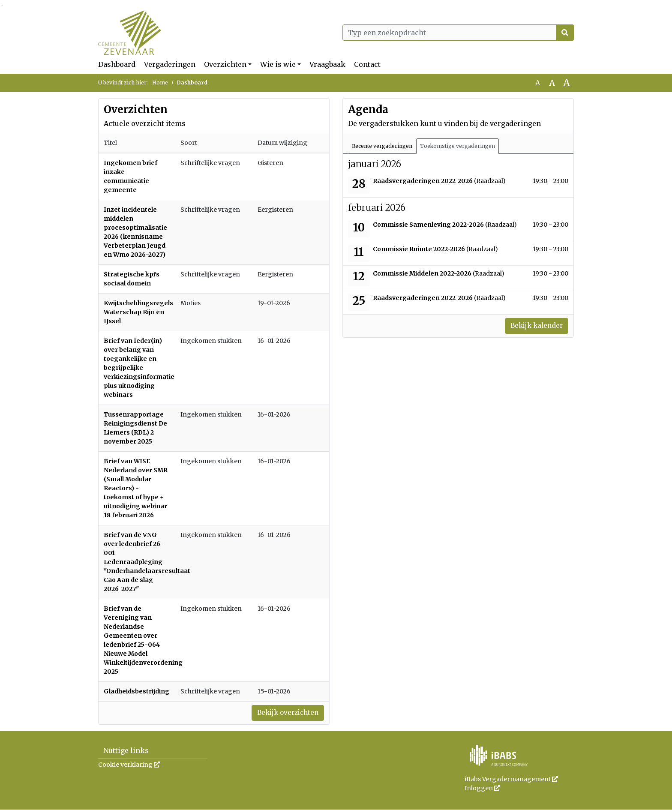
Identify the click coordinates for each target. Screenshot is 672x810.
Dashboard (117, 64)
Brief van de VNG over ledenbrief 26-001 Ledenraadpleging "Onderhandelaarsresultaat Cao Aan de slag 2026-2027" (147, 562)
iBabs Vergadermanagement (511, 780)
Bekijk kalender (535, 326)
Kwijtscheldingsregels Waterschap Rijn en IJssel (138, 312)
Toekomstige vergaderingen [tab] (457, 146)
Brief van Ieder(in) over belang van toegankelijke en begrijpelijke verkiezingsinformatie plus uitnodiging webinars (139, 368)
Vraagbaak (327, 64)
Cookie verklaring (129, 765)
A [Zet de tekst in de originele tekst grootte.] (538, 83)
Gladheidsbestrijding (136, 691)
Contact (367, 64)
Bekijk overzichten (285, 713)
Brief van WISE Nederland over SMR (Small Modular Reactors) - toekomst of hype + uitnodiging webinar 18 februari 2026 (136, 488)
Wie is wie (278, 64)
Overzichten (225, 64)
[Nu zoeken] (565, 33)
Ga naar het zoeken (1, 6)
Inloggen (482, 789)
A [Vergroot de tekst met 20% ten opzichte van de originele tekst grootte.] (552, 83)
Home (160, 82)
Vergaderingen (170, 64)
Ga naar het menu (2, 6)
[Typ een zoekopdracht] (458, 33)
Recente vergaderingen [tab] (382, 146)
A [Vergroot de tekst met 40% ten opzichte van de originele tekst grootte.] (567, 83)
